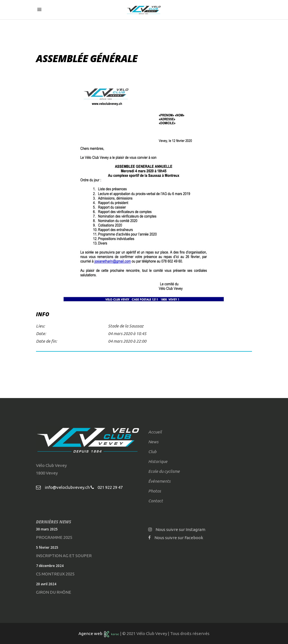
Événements (159, 481)
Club (152, 452)
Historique (158, 461)
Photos (155, 491)
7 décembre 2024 (50, 566)
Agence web (91, 633)
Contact (156, 501)
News (153, 442)
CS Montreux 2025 (55, 574)
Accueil (155, 432)
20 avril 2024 (46, 584)
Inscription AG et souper (64, 556)
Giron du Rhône (54, 592)
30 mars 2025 (47, 529)
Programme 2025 (54, 537)
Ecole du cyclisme (164, 471)
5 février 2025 (47, 547)
